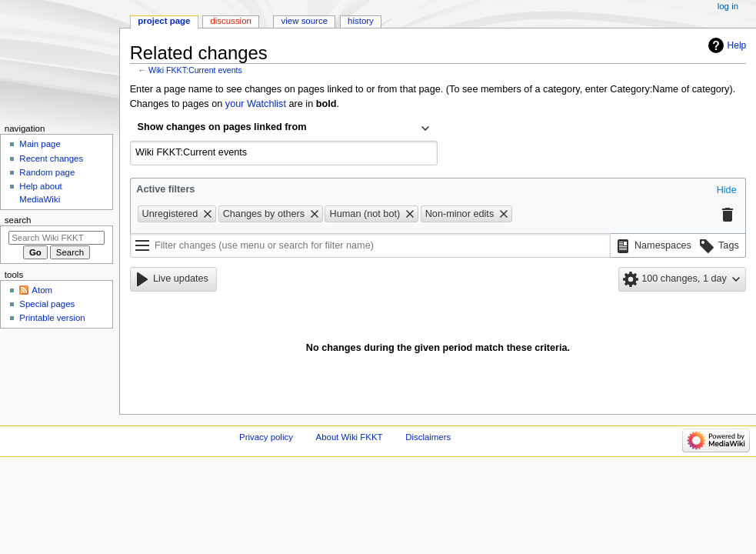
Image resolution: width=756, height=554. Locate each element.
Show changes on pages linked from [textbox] (222, 127)
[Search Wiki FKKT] (57, 238)
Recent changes (51, 159)
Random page (47, 172)
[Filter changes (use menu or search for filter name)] (370, 245)
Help (737, 45)
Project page (164, 21)
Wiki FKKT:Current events (195, 70)
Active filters (165, 189)
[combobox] (284, 128)
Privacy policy (266, 437)
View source (305, 21)
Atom (42, 290)
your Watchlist (256, 104)
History (361, 21)
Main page (40, 144)
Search (18, 220)
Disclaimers (428, 437)
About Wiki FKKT (350, 437)
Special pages (47, 304)
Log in (728, 6)
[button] (727, 191)
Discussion (230, 21)
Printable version (52, 318)
